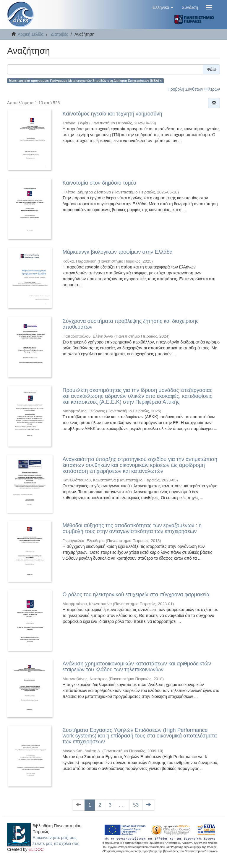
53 (136, 805)
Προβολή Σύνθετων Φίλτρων (194, 89)
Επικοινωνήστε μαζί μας (55, 838)
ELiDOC (36, 849)
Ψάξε (211, 69)
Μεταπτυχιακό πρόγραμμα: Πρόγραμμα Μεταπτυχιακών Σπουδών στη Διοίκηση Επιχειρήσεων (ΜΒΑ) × (85, 81)
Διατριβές (59, 34)
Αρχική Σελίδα (31, 34)
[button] (163, 7)
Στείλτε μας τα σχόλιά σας (56, 843)
